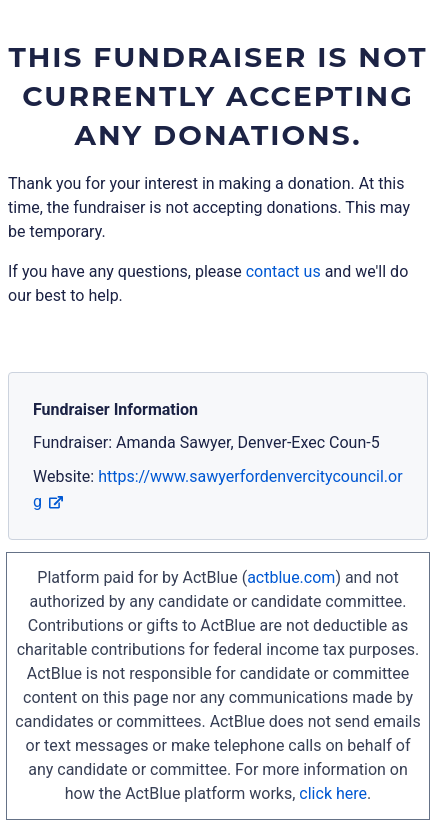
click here (333, 793)
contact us (283, 271)
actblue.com (291, 577)
